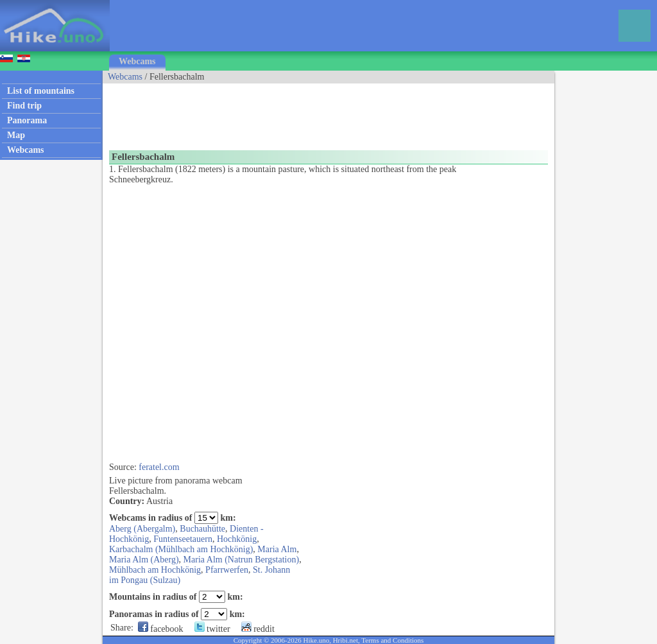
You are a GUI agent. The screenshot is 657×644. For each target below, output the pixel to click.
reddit (258, 629)
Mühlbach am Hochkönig (155, 570)
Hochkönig (237, 539)
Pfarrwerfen (227, 570)
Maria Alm (277, 549)
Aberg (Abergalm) (142, 529)
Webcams (137, 61)
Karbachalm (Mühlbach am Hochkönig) (181, 549)
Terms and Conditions (392, 640)
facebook (161, 629)
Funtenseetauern (183, 539)
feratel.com (159, 467)
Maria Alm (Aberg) (144, 560)
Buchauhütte (202, 529)
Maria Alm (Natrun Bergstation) (242, 560)
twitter (212, 629)
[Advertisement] (336, 112)
